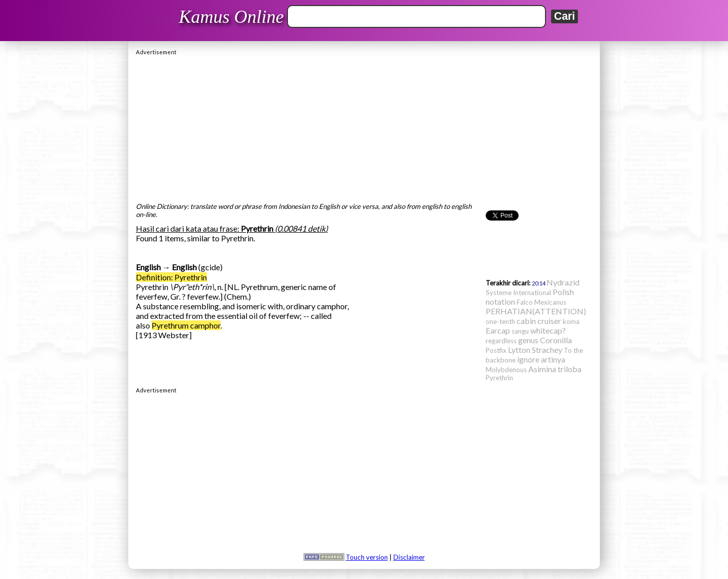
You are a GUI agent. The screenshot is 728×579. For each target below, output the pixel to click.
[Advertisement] (364, 126)
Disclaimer (409, 557)
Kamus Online (231, 17)
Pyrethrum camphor (186, 325)
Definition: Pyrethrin (171, 277)
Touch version (367, 557)
